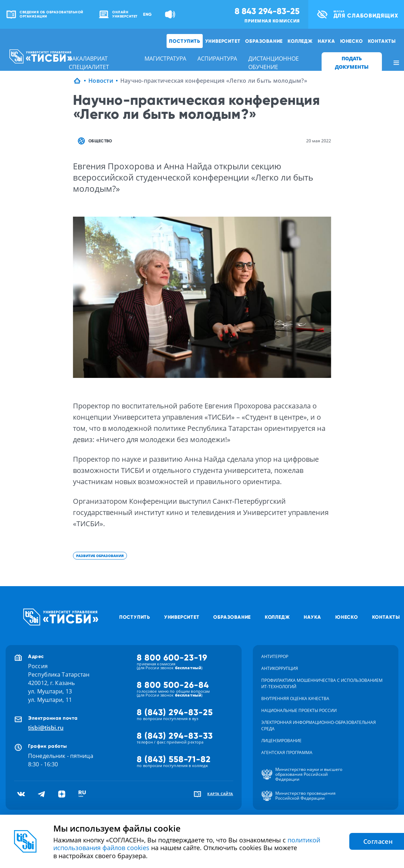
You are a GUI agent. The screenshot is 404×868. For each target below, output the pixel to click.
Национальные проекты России (299, 710)
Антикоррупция (280, 668)
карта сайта (220, 794)
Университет (223, 41)
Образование (264, 41)
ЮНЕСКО (352, 41)
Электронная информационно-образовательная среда (319, 725)
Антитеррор (275, 656)
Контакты (382, 41)
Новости (101, 81)
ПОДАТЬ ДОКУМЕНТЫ (352, 63)
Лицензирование (281, 741)
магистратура (165, 59)
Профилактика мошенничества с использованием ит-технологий (322, 683)
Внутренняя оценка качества (295, 699)
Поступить (184, 41)
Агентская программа (287, 752)
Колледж (300, 41)
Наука (326, 41)
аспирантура (217, 59)
